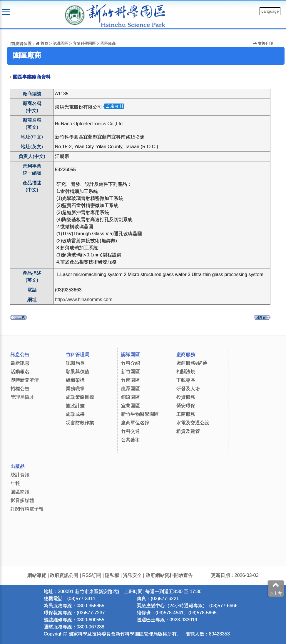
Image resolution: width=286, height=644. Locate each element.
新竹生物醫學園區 (140, 414)
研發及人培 (188, 389)
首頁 (42, 43)
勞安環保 (186, 406)
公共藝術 (131, 440)
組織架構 (75, 380)
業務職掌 (75, 389)
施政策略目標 (80, 397)
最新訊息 (20, 363)
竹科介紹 (131, 363)
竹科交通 (131, 431)
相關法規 (186, 372)
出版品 (18, 466)
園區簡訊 (20, 492)
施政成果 (75, 414)
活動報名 (20, 372)
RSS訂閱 (92, 575)
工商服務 (186, 414)
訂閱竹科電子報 (27, 509)
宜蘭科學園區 (84, 43)
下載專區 (186, 380)
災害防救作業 (80, 423)
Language (270, 11)
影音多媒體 (22, 500)
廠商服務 (186, 354)
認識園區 (61, 43)
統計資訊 (20, 475)
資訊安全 (132, 575)
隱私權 (112, 575)
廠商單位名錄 (135, 423)
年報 (15, 483)
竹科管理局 (78, 354)
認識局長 (75, 363)
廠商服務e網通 (192, 363)
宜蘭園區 (131, 406)
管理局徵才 (22, 397)
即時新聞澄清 (25, 380)
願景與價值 (78, 372)
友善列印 (263, 43)
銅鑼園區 (131, 397)
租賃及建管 (188, 431)
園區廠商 (108, 43)
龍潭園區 (131, 389)
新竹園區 (131, 372)
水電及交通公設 (193, 423)
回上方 (276, 588)
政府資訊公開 (64, 575)
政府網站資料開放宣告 (169, 575)
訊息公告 (20, 354)
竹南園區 (131, 380)
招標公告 (20, 389)
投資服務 (186, 397)
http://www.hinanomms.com (84, 300)
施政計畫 (75, 406)
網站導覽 (37, 575)
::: (9, 33)
